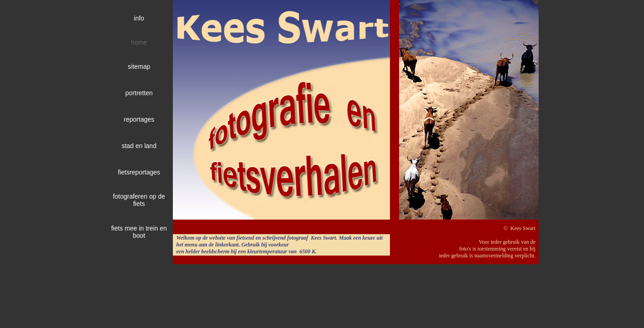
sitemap (139, 67)
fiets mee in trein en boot (139, 232)
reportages (139, 119)
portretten (139, 93)
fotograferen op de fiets (139, 200)
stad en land (139, 146)
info (139, 18)
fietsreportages (139, 172)
